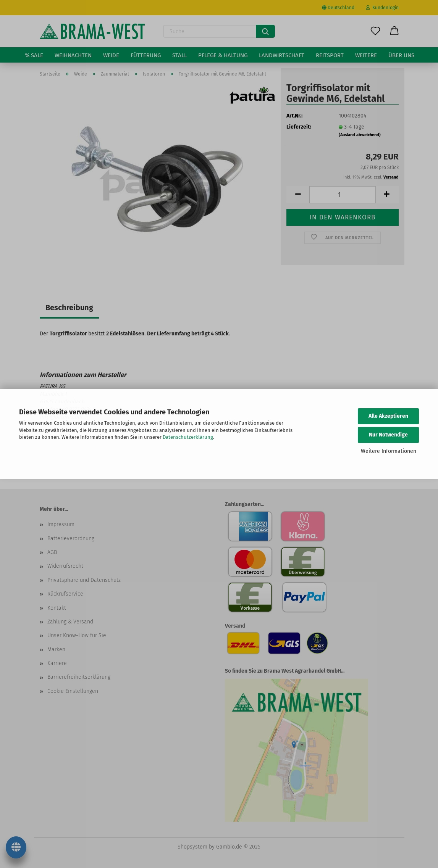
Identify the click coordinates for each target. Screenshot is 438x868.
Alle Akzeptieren (388, 416)
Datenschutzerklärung (188, 437)
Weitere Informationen (389, 451)
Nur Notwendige (388, 435)
